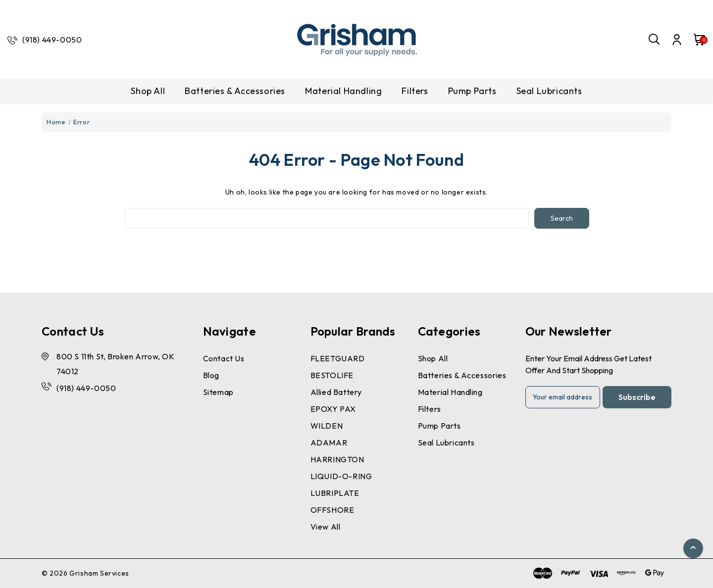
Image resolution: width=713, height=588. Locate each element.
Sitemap (218, 392)
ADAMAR (329, 442)
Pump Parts (472, 91)
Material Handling (343, 91)
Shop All (148, 91)
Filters (415, 91)
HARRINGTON (337, 459)
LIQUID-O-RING (341, 476)
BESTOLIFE (332, 375)
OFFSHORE (332, 510)
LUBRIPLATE (335, 493)
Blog (211, 375)
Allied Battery (336, 392)
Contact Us (224, 358)
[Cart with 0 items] (695, 40)
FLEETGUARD (338, 358)
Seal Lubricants (549, 91)
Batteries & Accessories (235, 91)
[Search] (655, 40)
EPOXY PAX (333, 409)
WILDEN (327, 426)
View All (326, 527)
